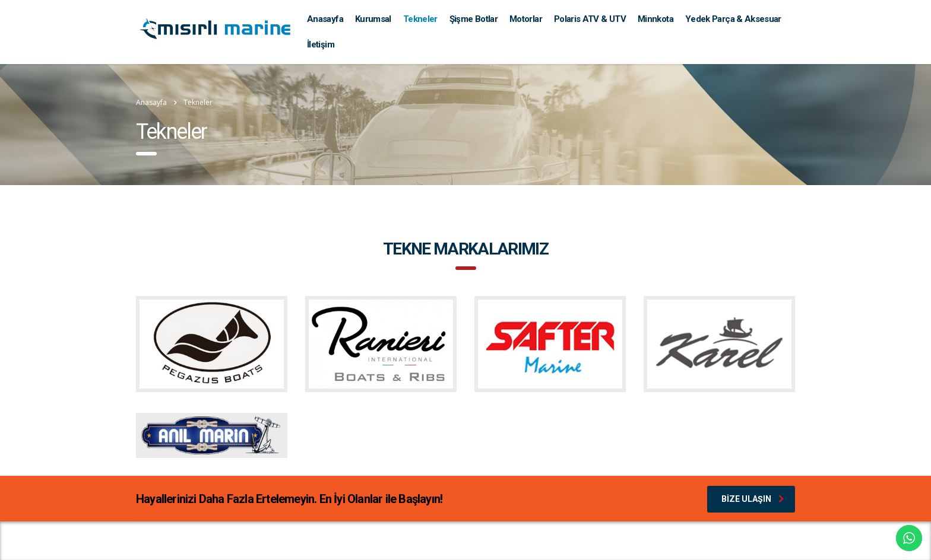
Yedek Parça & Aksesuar (733, 19)
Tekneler (420, 19)
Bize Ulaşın (753, 499)
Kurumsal (373, 19)
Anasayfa (325, 19)
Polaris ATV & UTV (590, 19)
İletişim (321, 44)
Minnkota (655, 19)
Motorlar (526, 19)
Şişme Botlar (474, 19)
